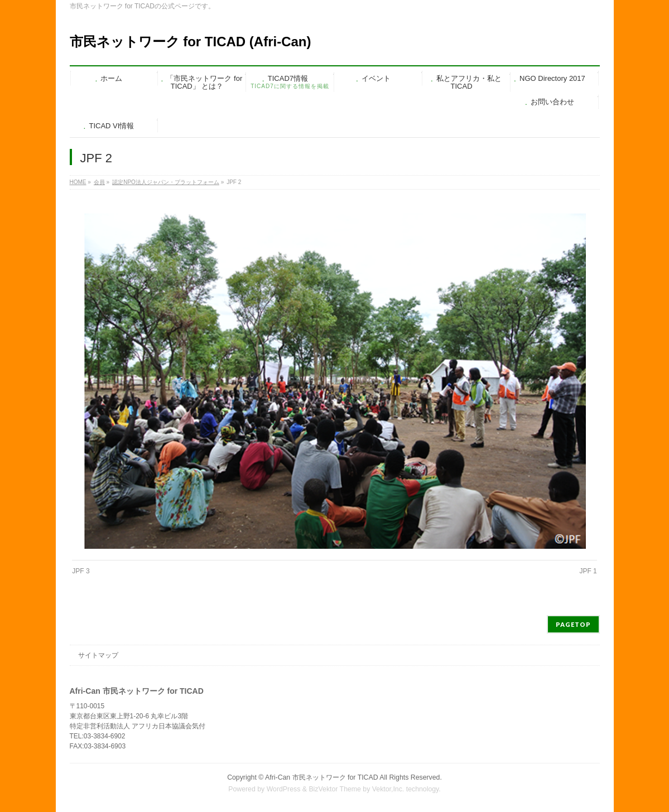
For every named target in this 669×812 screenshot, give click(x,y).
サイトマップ (98, 655)
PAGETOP (573, 624)
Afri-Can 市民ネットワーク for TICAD (322, 777)
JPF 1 (588, 571)
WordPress (284, 789)
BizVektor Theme (335, 789)
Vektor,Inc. (388, 789)
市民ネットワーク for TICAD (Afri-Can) (191, 42)
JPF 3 (81, 571)
